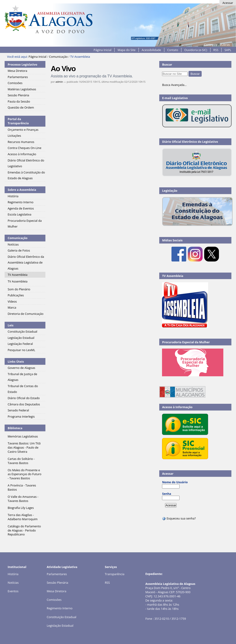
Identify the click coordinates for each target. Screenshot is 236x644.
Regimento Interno (60, 608)
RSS (216, 50)
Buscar (167, 64)
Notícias (13, 583)
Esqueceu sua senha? (179, 518)
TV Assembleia (173, 276)
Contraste (211, 45)
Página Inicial (103, 50)
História (13, 574)
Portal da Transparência (18, 121)
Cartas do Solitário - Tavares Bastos (21, 461)
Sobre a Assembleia (22, 190)
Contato (173, 50)
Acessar (228, 3)
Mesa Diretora (57, 591)
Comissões (54, 600)
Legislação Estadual (60, 626)
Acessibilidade (151, 50)
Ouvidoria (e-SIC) (196, 50)
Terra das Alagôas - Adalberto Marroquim (23, 517)
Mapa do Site (127, 50)
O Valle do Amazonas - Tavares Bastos (23, 499)
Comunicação (58, 57)
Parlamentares (57, 574)
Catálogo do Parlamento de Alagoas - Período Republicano (24, 530)
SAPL (228, 50)
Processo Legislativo (22, 64)
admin (59, 82)
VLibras (225, 45)
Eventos (13, 591)
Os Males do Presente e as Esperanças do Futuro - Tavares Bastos (24, 474)
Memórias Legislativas (23, 436)
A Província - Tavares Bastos (22, 487)
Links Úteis (16, 361)
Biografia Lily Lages (21, 508)
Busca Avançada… (174, 85)
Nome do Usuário (175, 482)
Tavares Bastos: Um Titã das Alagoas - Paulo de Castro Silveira (24, 447)
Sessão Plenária (58, 583)
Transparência (115, 574)
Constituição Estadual (62, 617)
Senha (167, 494)
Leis (10, 325)
